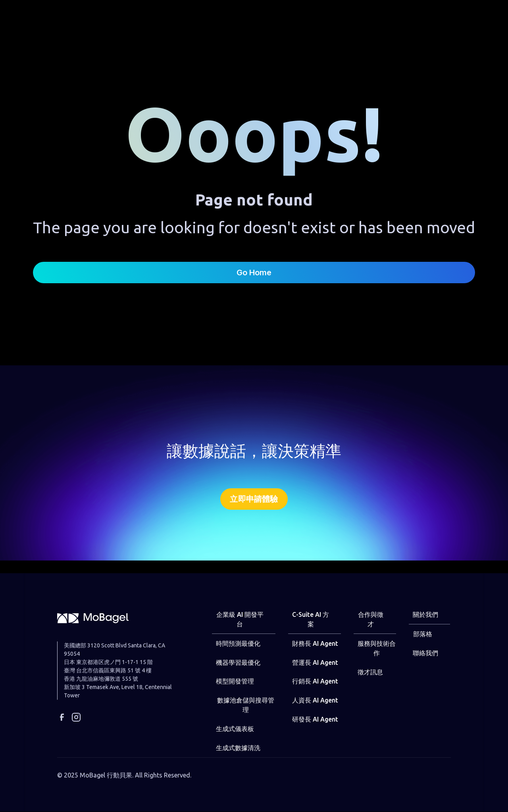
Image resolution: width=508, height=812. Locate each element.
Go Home (254, 273)
